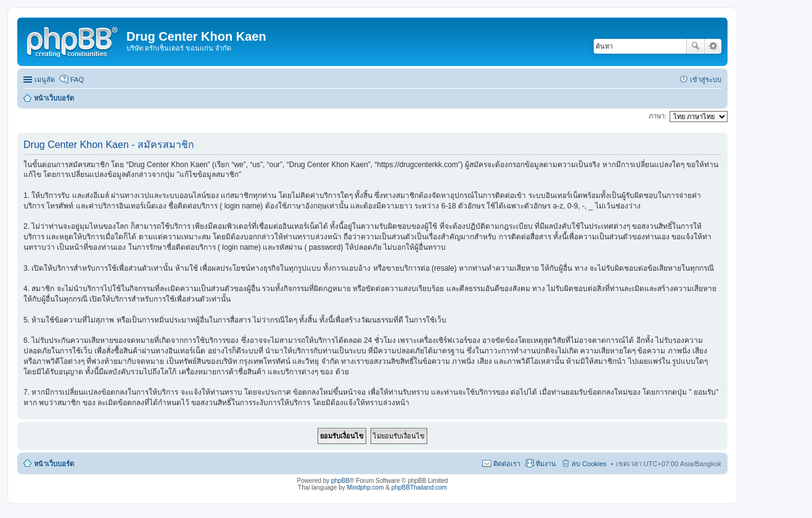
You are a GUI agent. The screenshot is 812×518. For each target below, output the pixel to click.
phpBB (340, 481)
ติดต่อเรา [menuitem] (507, 464)
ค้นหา (695, 46)
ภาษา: (658, 116)
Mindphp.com (366, 487)
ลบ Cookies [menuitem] (589, 464)
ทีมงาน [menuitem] (546, 464)
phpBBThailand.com (419, 487)
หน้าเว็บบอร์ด (54, 464)
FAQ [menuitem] (77, 80)
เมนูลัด (45, 80)
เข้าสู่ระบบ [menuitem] (706, 80)
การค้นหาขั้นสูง (713, 46)
